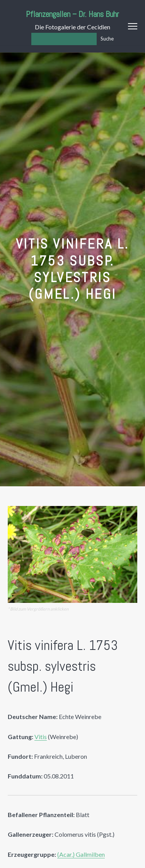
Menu (133, 26)
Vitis (41, 737)
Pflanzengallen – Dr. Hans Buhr (72, 14)
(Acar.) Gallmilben (81, 854)
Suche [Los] (107, 39)
